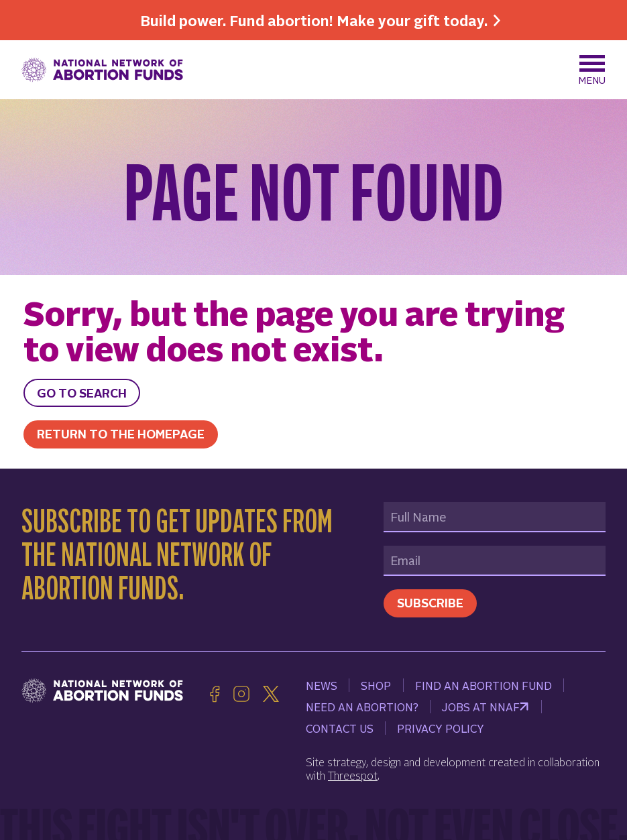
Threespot (353, 775)
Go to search (82, 393)
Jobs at (486, 707)
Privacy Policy (441, 728)
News (322, 685)
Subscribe (430, 602)
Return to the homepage (121, 433)
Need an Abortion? (362, 707)
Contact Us (340, 728)
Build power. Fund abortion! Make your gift (314, 20)
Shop (376, 685)
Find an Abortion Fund (483, 685)
